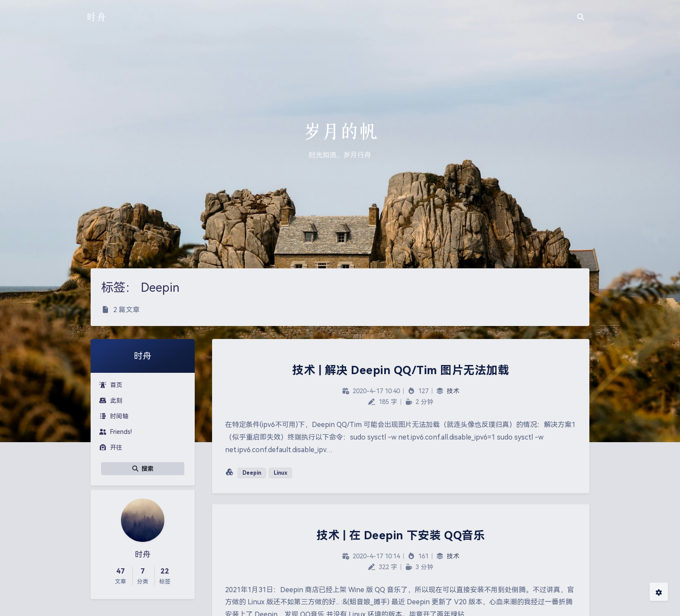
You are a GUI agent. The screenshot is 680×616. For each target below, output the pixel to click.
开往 (111, 447)
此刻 (111, 401)
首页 (111, 385)
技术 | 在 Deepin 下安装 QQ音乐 (401, 535)
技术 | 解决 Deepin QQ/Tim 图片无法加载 (401, 370)
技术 (453, 391)
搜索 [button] (143, 469)
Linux (280, 473)
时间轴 (114, 416)
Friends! (116, 432)
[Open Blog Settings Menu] (659, 592)
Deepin (252, 473)
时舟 (96, 17)
